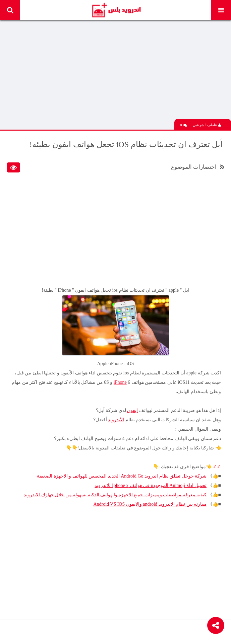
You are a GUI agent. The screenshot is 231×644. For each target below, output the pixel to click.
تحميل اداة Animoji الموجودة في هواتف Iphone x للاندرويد (151, 485)
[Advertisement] (115, 72)
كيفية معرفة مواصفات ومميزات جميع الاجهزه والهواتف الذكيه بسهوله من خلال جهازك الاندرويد (115, 495)
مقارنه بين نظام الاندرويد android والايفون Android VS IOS (150, 504)
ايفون (132, 410)
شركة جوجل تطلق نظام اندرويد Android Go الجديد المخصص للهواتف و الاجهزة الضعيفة (122, 476)
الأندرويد (116, 420)
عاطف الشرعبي (207, 125)
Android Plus (116, 10)
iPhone (120, 382)
